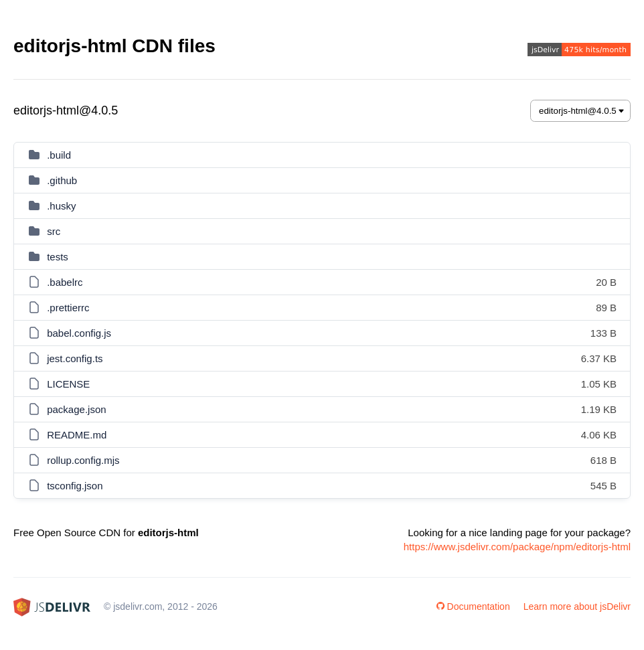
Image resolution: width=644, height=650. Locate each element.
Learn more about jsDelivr (577, 606)
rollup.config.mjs (83, 460)
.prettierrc (68, 308)
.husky (61, 206)
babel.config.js (79, 333)
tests (58, 257)
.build (59, 155)
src (54, 231)
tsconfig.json (75, 486)
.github (62, 180)
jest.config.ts (75, 358)
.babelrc (65, 282)
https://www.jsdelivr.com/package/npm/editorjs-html (517, 547)
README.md (77, 435)
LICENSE (68, 384)
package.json (76, 409)
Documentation (473, 606)
